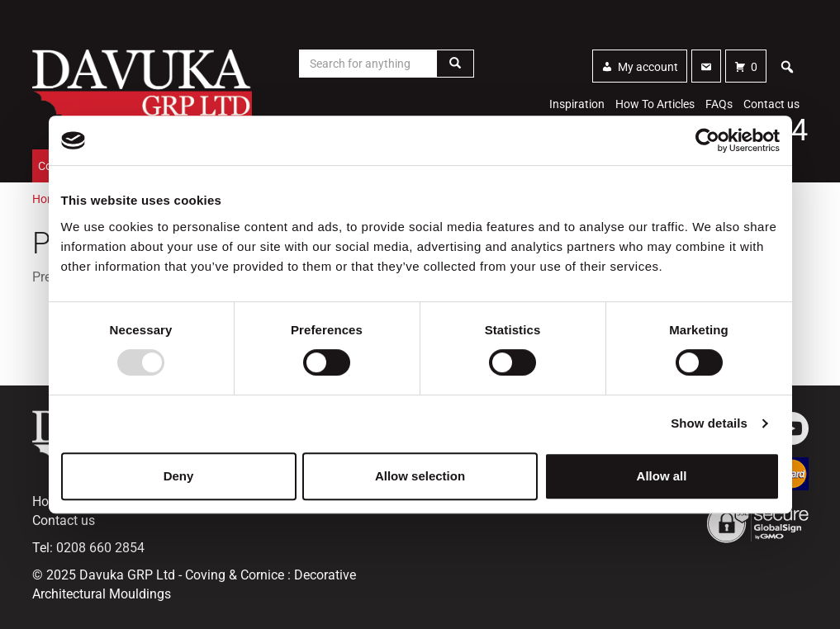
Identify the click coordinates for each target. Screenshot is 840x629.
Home (47, 199)
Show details (709, 423)
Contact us (771, 104)
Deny (179, 476)
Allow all (662, 476)
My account (648, 67)
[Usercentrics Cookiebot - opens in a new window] (707, 140)
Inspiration (577, 104)
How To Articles (655, 104)
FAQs (719, 104)
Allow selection (420, 476)
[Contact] (706, 66)
